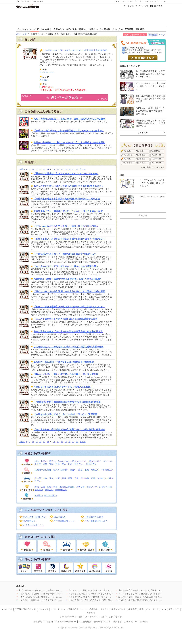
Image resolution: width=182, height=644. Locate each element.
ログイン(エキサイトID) (135, 35)
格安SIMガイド (119, 609)
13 (44, 169)
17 (58, 169)
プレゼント (149, 1)
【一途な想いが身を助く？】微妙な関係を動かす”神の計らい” (65, 254)
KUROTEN (7, 609)
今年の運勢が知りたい (64, 521)
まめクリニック (58, 609)
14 (48, 169)
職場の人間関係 (67, 487)
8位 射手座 (141, 163)
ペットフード (152, 609)
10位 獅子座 (156, 155)
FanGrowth (43, 609)
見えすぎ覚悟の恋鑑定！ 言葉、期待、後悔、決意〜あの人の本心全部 (69, 119)
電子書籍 (91, 613)
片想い (44, 461)
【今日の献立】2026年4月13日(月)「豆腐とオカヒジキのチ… (147, 590)
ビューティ (139, 1)
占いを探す (46, 29)
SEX (70, 464)
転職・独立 (52, 487)
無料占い (94, 29)
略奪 (58, 464)
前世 (93, 478)
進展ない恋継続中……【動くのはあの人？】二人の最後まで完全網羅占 (69, 142)
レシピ (130, 1)
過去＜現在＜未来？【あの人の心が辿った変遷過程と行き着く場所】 (68, 331)
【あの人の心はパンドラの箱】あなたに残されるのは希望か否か (66, 266)
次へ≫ (83, 169)
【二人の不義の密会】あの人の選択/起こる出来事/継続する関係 (66, 319)
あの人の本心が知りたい (35, 517)
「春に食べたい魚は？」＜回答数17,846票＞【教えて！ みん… (98, 597)
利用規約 (49, 622)
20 (70, 169)
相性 (37, 461)
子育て (117, 1)
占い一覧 (34, 29)
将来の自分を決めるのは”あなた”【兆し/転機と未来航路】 (63, 387)
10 (33, 169)
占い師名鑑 (105, 29)
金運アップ (92, 487)
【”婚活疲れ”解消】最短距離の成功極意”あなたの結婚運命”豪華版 (67, 402)
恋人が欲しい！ (80, 461)
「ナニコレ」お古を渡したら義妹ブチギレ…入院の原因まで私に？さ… (52, 600)
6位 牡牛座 (141, 155)
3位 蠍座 (127, 159)
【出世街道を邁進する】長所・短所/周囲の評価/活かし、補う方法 (67, 199)
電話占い (83, 29)
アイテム (105, 609)
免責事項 (118, 622)
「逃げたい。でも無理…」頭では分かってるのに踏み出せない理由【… (52, 594)
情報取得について (102, 622)
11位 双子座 (156, 159)
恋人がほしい (60, 517)
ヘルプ (162, 35)
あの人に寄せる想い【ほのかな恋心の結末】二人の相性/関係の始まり (69, 186)
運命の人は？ (95, 461)
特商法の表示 (142, 622)
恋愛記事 (129, 29)
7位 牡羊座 (141, 159)
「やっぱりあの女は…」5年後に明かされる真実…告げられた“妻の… (101, 594)
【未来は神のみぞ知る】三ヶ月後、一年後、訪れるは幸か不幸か (66, 226)
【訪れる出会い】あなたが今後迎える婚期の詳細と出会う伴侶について (69, 239)
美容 (141, 609)
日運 (76, 478)
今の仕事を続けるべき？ (96, 521)
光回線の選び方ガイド (25, 609)
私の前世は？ (29, 521)
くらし (124, 1)
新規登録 (153, 35)
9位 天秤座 (155, 151)
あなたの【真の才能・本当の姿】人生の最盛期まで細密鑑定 (64, 362)
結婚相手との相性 (43, 470)
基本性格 (85, 478)
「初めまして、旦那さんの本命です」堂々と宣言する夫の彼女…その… (102, 590)
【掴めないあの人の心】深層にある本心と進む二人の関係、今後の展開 (69, 291)
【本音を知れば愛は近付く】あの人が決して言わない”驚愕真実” (66, 414)
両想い (53, 461)
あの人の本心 (64, 461)
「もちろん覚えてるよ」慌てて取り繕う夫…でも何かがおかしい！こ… (52, 597)
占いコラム (118, 29)
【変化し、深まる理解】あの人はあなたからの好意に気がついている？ (69, 307)
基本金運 (80, 487)
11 (37, 169)
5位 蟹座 (140, 151)
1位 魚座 (127, 151)
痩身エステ (174, 609)
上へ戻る (143, 215)
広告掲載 (128, 622)
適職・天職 (40, 487)
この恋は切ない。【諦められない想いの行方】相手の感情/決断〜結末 (69, 347)
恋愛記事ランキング (130, 66)
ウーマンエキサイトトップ (136, 6)
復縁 (51, 464)
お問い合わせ (116, 617)
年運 (58, 478)
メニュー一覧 (160, 1)
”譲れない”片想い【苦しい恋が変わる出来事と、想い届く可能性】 (67, 374)
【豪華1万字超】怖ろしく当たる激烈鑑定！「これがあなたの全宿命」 (69, 131)
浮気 (45, 464)
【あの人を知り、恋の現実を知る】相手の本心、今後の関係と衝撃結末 (69, 429)
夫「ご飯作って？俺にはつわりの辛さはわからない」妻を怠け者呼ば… (52, 590)
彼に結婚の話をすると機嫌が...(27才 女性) (143, 52)
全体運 (38, 478)
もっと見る (143, 132)
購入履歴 (140, 29)
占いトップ (23, 29)
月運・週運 (67, 478)
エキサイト (159, 6)
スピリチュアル (47, 72)
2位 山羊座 (128, 155)
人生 (45, 478)
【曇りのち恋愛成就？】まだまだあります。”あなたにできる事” (66, 174)
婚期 (80, 470)
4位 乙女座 (128, 163)
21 (73, 169)
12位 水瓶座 (156, 163)
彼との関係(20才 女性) (135, 48)
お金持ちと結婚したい (34, 525)
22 (77, 169)
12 (40, 169)
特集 (122, 175)
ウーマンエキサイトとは (71, 617)
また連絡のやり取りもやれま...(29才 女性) (143, 50)
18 (62, 169)
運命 (51, 478)
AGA (164, 609)
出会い (73, 470)
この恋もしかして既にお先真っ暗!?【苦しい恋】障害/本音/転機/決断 (75, 50)
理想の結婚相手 (61, 470)
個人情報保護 (85, 622)
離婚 (87, 470)
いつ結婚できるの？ (94, 517)
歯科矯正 (132, 609)
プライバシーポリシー (66, 622)
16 (54, 169)
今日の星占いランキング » (153, 167)
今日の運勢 (71, 29)
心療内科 (94, 609)
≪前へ (22, 169)
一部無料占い (91, 464)
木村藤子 (44, 80)
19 (66, 169)
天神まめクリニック (78, 609)
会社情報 (38, 622)
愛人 (64, 464)
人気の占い (59, 29)
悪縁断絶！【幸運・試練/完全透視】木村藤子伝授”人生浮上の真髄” (67, 279)
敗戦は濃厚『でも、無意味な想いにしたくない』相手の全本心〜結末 (68, 211)
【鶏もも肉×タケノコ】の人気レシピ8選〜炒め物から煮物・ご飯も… (101, 600)
